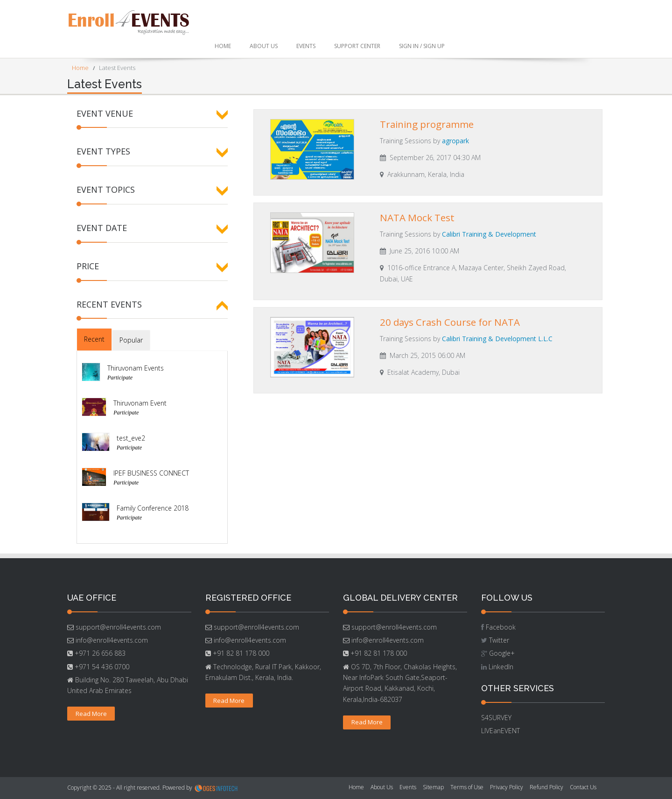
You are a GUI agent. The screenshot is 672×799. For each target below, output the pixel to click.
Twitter (499, 640)
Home (223, 46)
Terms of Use (467, 787)
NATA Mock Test (417, 217)
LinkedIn (501, 667)
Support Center (357, 46)
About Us (264, 46)
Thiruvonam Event (140, 403)
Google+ (502, 653)
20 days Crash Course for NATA (450, 322)
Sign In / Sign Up (422, 46)
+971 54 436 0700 (101, 667)
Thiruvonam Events (136, 368)
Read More (91, 714)
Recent (94, 339)
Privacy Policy (507, 787)
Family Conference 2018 (153, 508)
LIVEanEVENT (500, 731)
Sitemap (433, 787)
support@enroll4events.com (117, 627)
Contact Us (583, 787)
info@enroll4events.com (111, 640)
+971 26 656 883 (99, 653)
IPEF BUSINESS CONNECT (151, 473)
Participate (120, 378)
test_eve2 (131, 438)
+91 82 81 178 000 (240, 653)
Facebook (501, 627)
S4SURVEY (496, 718)
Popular (131, 340)
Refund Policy (546, 787)
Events (306, 46)
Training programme (427, 124)
